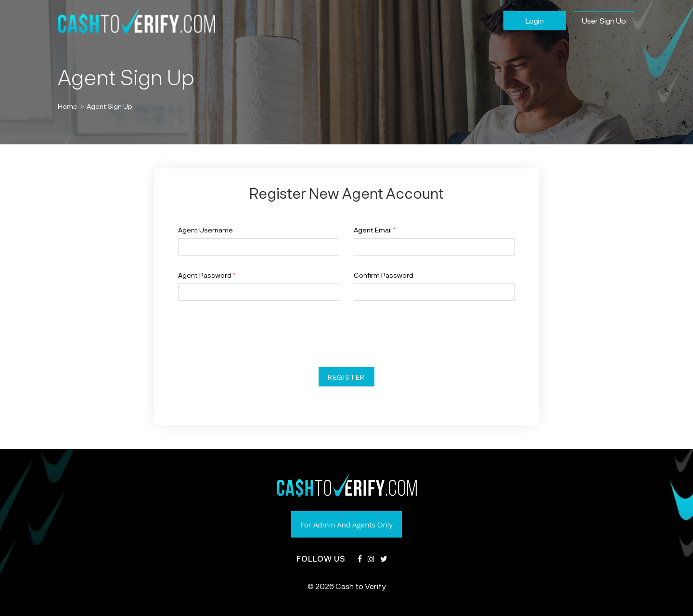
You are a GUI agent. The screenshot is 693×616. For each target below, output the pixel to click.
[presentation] (251, 334)
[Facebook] (360, 559)
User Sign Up (604, 20)
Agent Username (205, 230)
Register (346, 377)
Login (535, 20)
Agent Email (375, 230)
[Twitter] (384, 559)
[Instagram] (371, 559)
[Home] (68, 106)
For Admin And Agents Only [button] (346, 525)
